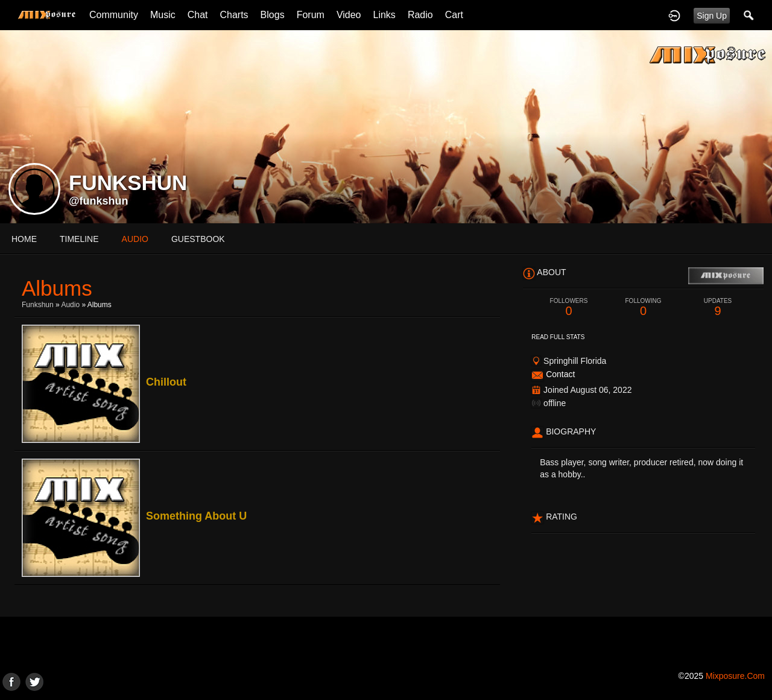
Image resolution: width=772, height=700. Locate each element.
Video (349, 15)
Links (384, 15)
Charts (234, 15)
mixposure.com (735, 676)
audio (135, 239)
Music (163, 15)
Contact (560, 374)
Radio (420, 15)
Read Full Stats (558, 337)
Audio (70, 305)
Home (24, 239)
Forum (311, 15)
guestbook (198, 239)
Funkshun (38, 305)
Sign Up (712, 16)
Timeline (79, 239)
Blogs (273, 15)
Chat (198, 15)
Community (114, 15)
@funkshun (99, 201)
